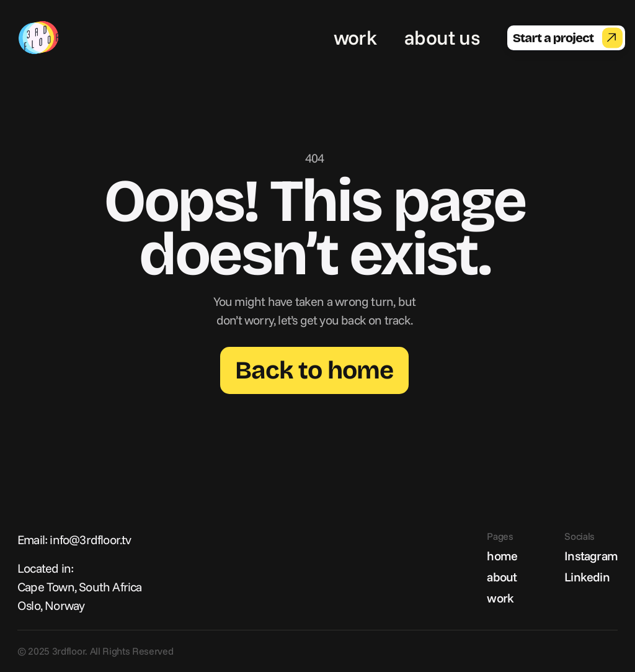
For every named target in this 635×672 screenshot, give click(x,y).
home (502, 556)
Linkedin (587, 577)
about (502, 577)
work (355, 37)
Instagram (591, 556)
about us (442, 37)
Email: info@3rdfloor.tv (74, 540)
